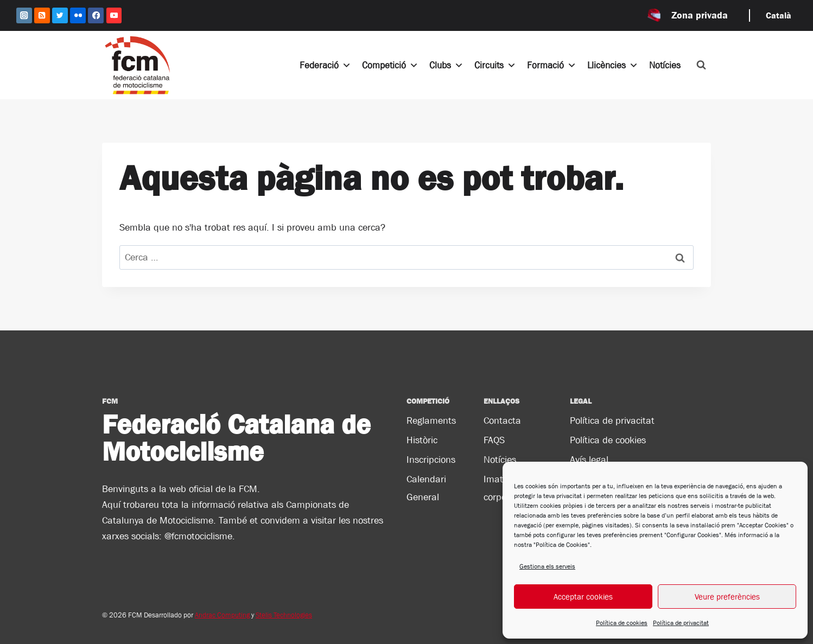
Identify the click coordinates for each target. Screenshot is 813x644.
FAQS (494, 440)
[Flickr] (78, 15)
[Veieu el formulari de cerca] (701, 65)
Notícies (665, 65)
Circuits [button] (495, 65)
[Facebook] (96, 15)
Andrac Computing (222, 615)
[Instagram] (24, 15)
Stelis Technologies (284, 615)
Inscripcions (431, 460)
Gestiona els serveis (547, 566)
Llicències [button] (613, 65)
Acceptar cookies (583, 597)
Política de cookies (622, 623)
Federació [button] (325, 65)
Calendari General (426, 488)
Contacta (502, 420)
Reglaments (431, 420)
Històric (422, 440)
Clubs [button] (446, 65)
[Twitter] (60, 15)
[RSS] (42, 15)
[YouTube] (114, 15)
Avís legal (589, 460)
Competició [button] (390, 65)
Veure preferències (727, 597)
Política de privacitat (681, 623)
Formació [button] (552, 65)
